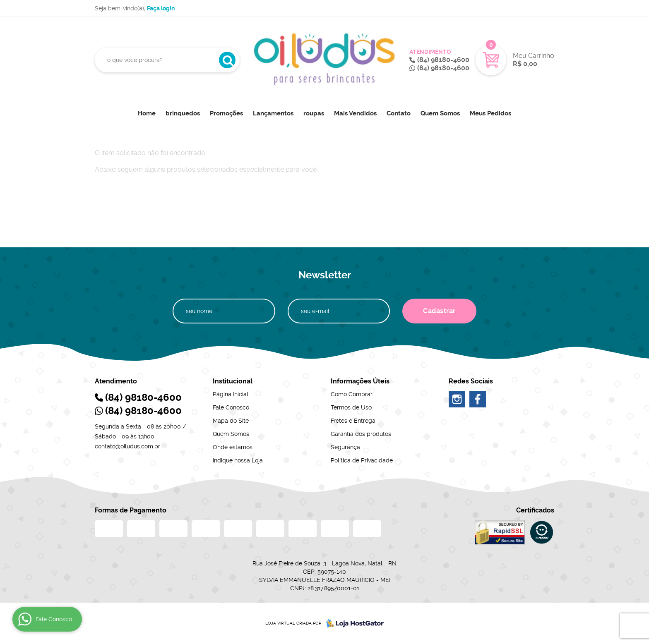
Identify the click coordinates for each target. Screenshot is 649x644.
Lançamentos (273, 113)
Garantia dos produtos (361, 434)
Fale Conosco (231, 407)
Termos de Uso (351, 407)
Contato (399, 113)
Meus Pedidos (490, 113)
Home (147, 113)
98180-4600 (443, 60)
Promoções (226, 113)
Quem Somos (440, 113)
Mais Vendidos (355, 113)
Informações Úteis (360, 381)
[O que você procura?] (227, 60)
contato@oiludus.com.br (127, 446)
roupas (314, 113)
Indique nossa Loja (238, 460)
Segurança (345, 447)
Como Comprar (352, 394)
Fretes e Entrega (353, 421)
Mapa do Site (231, 421)
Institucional (233, 381)
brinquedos (183, 113)
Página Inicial (231, 394)
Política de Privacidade (362, 460)
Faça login (161, 8)
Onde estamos (233, 447)
